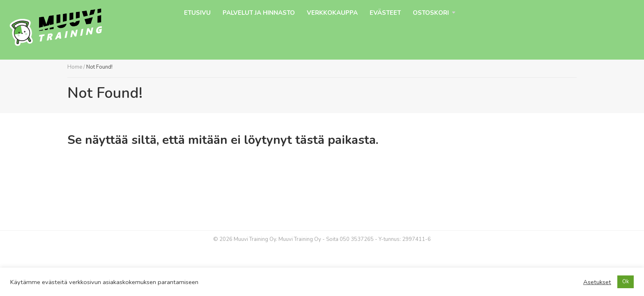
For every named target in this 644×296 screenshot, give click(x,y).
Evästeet (385, 13)
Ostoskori (431, 13)
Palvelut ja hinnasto (259, 13)
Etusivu (197, 13)
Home (75, 67)
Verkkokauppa (332, 13)
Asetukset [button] (597, 282)
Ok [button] (626, 282)
